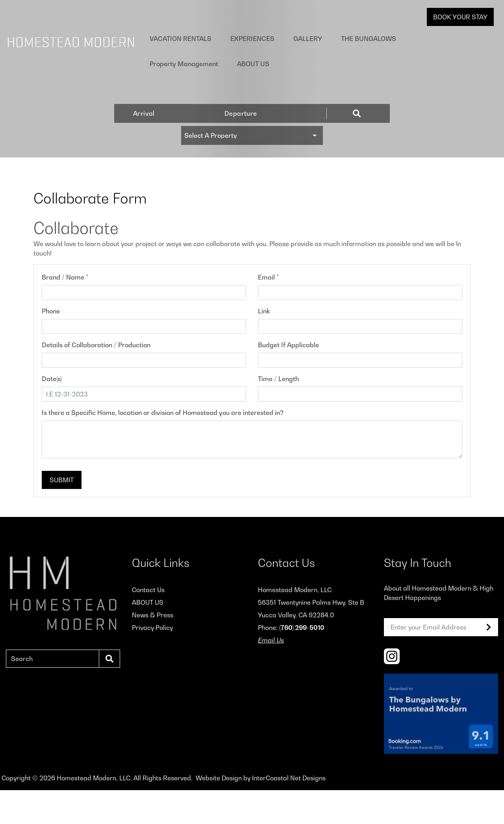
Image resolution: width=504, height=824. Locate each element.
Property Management (414, 37)
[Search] (53, 659)
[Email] (441, 627)
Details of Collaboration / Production (96, 345)
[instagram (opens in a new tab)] (392, 656)
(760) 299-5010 (302, 628)
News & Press (153, 615)
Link (264, 311)
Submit (62, 480)
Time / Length (278, 379)
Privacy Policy (152, 628)
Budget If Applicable (288, 345)
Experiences (239, 37)
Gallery (286, 37)
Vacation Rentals (176, 37)
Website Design (219, 778)
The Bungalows (339, 37)
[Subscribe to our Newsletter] (489, 627)
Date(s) (52, 379)
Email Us (271, 640)
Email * (268, 277)
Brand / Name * (65, 277)
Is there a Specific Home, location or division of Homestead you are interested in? (163, 413)
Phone (51, 311)
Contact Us (148, 590)
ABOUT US (475, 37)
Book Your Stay (460, 17)
